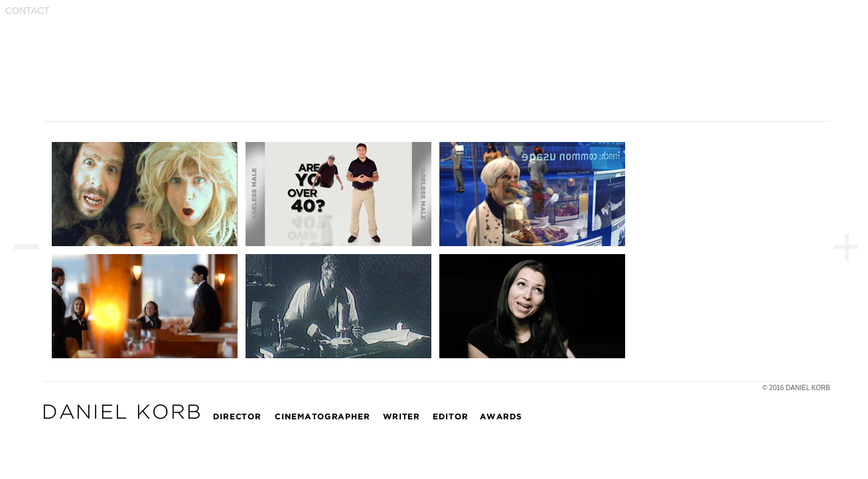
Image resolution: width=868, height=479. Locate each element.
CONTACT (28, 11)
